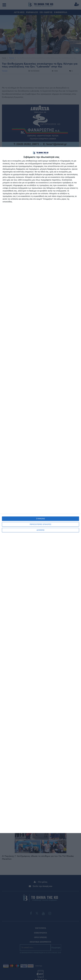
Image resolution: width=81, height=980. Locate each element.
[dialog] (40, 490)
